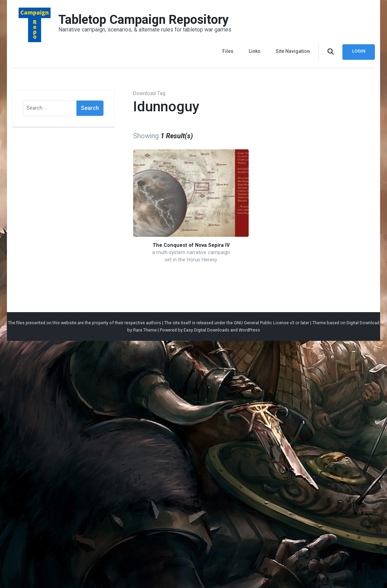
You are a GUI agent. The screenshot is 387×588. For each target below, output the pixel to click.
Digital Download (363, 323)
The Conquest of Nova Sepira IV (191, 245)
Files (228, 51)
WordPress (249, 330)
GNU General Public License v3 (264, 323)
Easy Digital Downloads (206, 330)
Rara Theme (145, 330)
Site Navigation (293, 51)
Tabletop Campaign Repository (144, 20)
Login (359, 51)
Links (255, 51)
